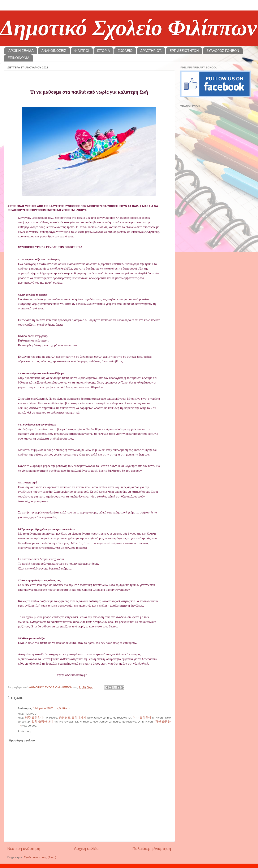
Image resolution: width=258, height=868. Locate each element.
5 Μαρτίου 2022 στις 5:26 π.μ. (52, 708)
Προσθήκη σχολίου (22, 740)
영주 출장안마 (34, 718)
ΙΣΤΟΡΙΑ (103, 51)
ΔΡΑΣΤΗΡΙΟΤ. (151, 51)
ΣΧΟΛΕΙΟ (125, 51)
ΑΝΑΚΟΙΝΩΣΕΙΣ (54, 51)
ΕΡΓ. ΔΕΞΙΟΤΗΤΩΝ (184, 51)
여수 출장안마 (142, 718)
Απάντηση (24, 731)
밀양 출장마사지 (42, 722)
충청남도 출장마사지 (73, 718)
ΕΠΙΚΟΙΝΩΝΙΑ (18, 58)
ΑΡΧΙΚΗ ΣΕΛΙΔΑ (21, 51)
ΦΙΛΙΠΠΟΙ (82, 51)
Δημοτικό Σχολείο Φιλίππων (128, 28)
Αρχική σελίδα (86, 849)
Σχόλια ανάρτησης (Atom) (40, 857)
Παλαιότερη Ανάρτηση (152, 849)
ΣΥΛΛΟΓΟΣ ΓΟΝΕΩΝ (223, 51)
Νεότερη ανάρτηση (24, 849)
